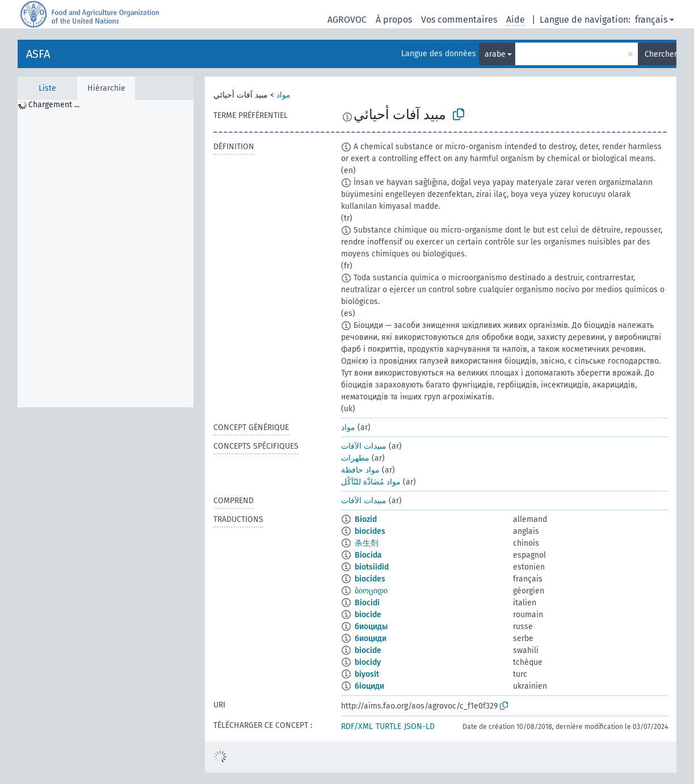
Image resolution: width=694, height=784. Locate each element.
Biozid (366, 519)
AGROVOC (347, 20)
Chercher (661, 54)
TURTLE (388, 726)
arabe (495, 54)
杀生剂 (367, 543)
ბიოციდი (371, 591)
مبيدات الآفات (364, 446)
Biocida (368, 555)
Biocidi (367, 603)
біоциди (369, 686)
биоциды (371, 627)
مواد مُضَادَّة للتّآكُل (371, 482)
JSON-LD (419, 726)
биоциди (371, 638)
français (651, 20)
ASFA (38, 54)
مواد (283, 95)
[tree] (106, 254)
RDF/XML (357, 726)
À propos (394, 20)
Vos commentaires (459, 20)
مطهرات (355, 458)
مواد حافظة (360, 470)
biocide (368, 615)
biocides (370, 531)
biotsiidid (372, 567)
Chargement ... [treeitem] (54, 105)
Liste (47, 88)
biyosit (367, 674)
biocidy (368, 662)
